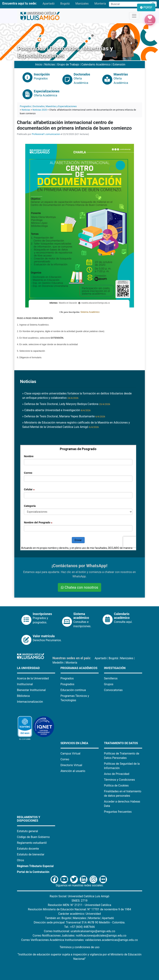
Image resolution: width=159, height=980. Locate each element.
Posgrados (68, 684)
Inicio (39, 64)
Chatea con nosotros (80, 587)
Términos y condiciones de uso (79, 947)
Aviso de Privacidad (117, 774)
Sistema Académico (90, 312)
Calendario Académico (96, 64)
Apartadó (49, 4)
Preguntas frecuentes (118, 812)
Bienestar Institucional (31, 690)
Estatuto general (28, 831)
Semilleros (111, 678)
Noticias (50, 64)
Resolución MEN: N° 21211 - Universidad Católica (79, 905)
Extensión (119, 64)
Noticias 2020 (40, 110)
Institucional (25, 684)
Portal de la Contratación (33, 872)
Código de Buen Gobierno (33, 837)
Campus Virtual (71, 754)
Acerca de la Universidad (33, 678)
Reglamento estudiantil (32, 843)
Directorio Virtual (71, 765)
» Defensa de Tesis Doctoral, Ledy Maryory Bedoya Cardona (66, 404)
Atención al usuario (73, 771)
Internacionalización (30, 702)
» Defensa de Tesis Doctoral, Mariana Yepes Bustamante (64, 416)
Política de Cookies (116, 786)
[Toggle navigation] (134, 16)
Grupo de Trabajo (68, 64)
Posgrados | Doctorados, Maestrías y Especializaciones (48, 106)
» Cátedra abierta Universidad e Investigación (56, 410)
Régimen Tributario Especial (35, 866)
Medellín (58, 663)
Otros (21, 860)
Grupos (109, 684)
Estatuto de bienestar (31, 854)
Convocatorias (113, 690)
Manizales (82, 4)
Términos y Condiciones (120, 780)
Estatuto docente (28, 849)
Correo (65, 759)
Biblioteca (23, 696)
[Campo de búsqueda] (129, 4)
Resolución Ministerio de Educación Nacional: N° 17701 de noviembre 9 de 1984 (79, 909)
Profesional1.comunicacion (46, 134)
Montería (100, 4)
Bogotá (65, 4)
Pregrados (67, 678)
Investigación (115, 668)
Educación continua (73, 690)
